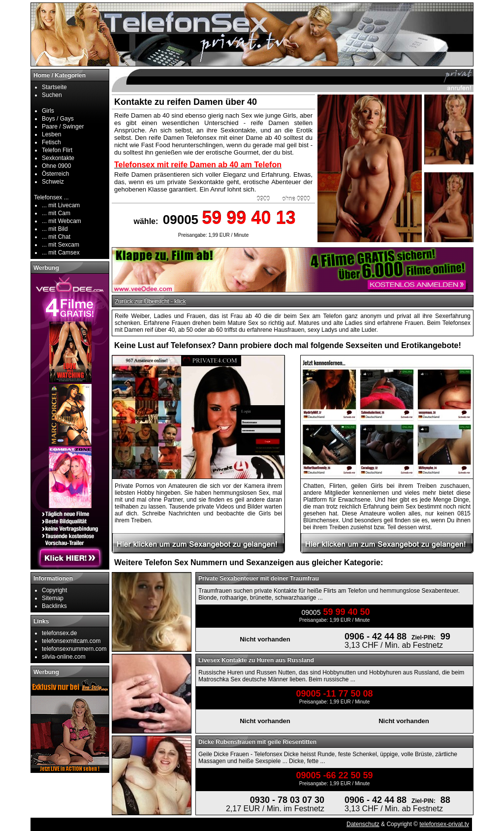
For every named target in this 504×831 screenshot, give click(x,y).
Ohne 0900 (56, 166)
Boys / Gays (58, 119)
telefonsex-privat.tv (444, 824)
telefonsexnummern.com (74, 649)
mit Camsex (64, 253)
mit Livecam (64, 205)
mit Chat (59, 237)
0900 (264, 199)
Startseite (54, 87)
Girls (48, 111)
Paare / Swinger (63, 127)
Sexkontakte (58, 158)
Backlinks (54, 606)
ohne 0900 (296, 199)
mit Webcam (64, 221)
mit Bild (58, 229)
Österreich (55, 174)
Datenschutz (363, 824)
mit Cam (59, 213)
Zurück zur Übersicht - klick (150, 301)
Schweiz (53, 182)
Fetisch (51, 142)
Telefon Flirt (57, 150)
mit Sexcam (64, 245)
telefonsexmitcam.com (71, 641)
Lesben (51, 134)
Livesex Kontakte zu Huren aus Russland (256, 660)
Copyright (54, 590)
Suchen (52, 95)
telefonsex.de (59, 633)
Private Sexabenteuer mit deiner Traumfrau (259, 578)
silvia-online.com (64, 657)
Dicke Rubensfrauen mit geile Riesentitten (257, 742)
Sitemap (53, 598)
